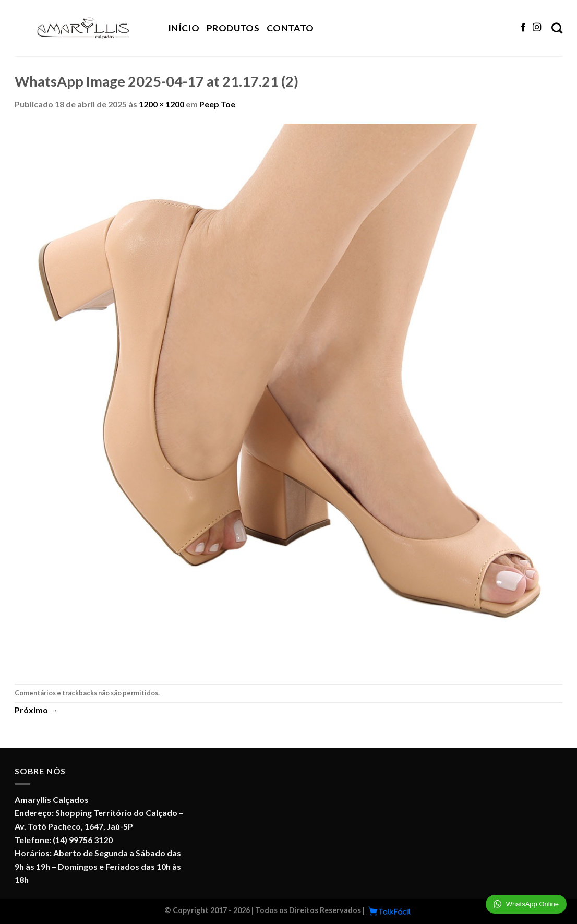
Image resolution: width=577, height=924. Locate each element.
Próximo (36, 710)
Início (184, 28)
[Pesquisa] (557, 28)
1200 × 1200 (161, 104)
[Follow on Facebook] (523, 28)
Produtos (233, 28)
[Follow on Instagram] (537, 28)
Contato (290, 28)
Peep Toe (217, 104)
